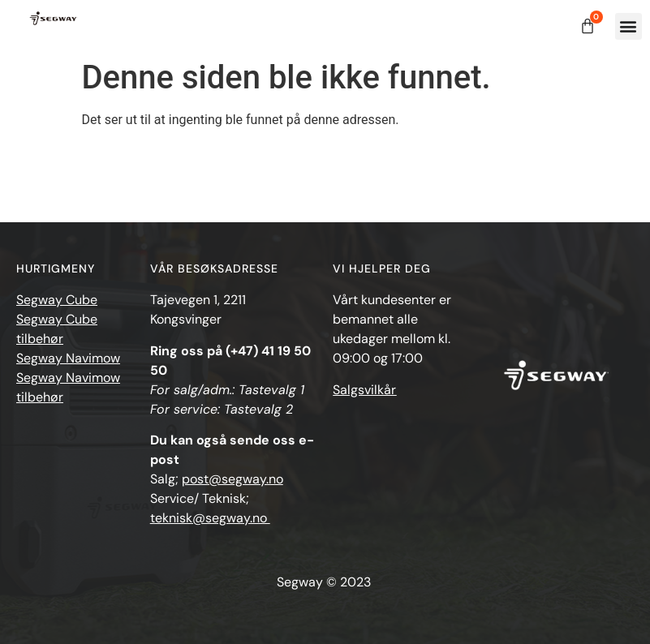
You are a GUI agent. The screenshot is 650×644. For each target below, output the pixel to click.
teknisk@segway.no (210, 518)
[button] (628, 26)
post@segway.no (232, 479)
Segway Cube (57, 300)
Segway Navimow (68, 358)
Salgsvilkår (364, 390)
